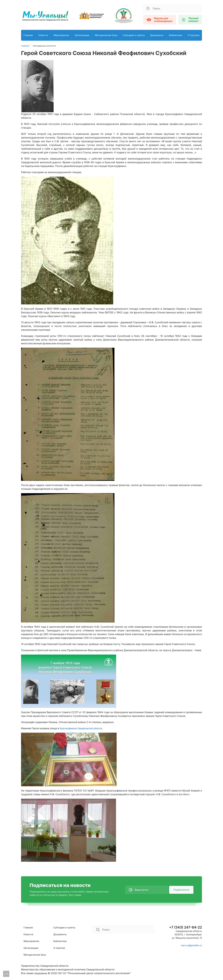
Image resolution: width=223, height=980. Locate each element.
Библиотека (176, 35)
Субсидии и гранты (134, 35)
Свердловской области (94, 728)
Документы (157, 35)
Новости (43, 35)
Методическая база (106, 35)
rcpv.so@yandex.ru (191, 945)
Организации (82, 35)
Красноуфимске (70, 728)
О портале (193, 35)
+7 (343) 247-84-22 (186, 927)
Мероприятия (61, 35)
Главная (28, 35)
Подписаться (181, 890)
